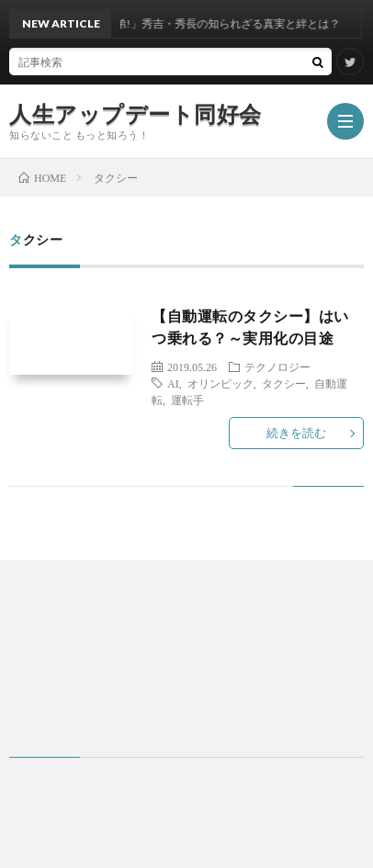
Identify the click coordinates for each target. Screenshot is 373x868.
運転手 (187, 400)
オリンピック (220, 383)
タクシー (284, 383)
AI (173, 383)
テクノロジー (277, 366)
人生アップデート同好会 (136, 114)
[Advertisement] (186, 659)
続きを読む (296, 433)
